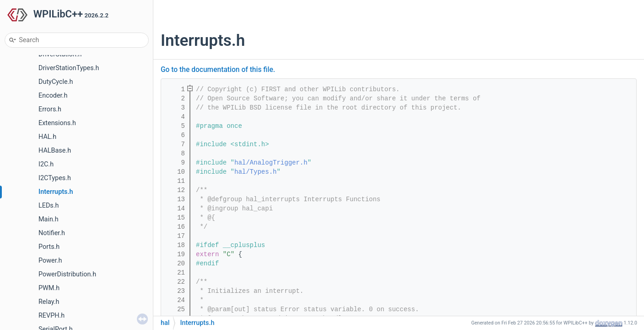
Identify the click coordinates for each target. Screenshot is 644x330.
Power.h (50, 261)
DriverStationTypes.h (69, 68)
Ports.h (49, 247)
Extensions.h (57, 123)
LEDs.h (49, 206)
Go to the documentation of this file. (218, 70)
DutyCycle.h (56, 82)
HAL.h (47, 137)
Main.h (49, 219)
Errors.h (50, 109)
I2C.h (46, 164)
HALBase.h (55, 151)
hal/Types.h (255, 172)
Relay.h (49, 302)
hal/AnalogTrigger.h (271, 163)
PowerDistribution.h (67, 274)
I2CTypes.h (55, 178)
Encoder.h (53, 96)
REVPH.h (51, 316)
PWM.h (49, 288)
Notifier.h (52, 233)
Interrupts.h (56, 192)
